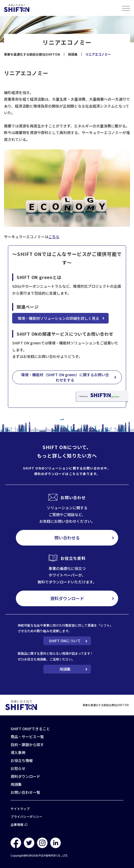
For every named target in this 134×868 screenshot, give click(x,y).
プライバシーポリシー (26, 816)
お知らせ (18, 768)
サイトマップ (20, 809)
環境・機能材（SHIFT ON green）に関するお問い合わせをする (65, 377)
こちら (54, 237)
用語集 (65, 669)
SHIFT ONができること (30, 729)
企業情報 (17, 824)
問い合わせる (67, 538)
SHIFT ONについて (65, 641)
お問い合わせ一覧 (25, 792)
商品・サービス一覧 (27, 737)
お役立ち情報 (22, 760)
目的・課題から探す (27, 745)
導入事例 (18, 752)
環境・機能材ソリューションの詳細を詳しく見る (58, 318)
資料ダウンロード (67, 598)
